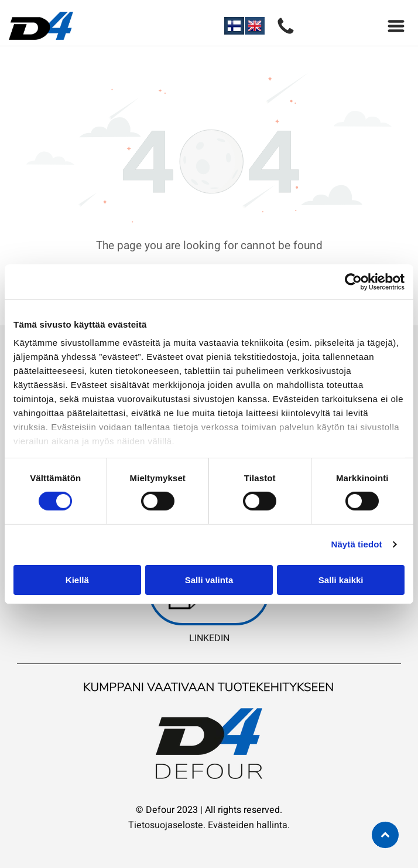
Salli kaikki (341, 580)
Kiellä (77, 580)
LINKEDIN (209, 638)
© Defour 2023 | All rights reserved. (209, 810)
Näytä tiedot (357, 544)
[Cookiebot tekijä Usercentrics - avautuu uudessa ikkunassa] (353, 282)
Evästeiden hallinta (248, 825)
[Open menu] (396, 26)
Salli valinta (209, 580)
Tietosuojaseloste (166, 825)
